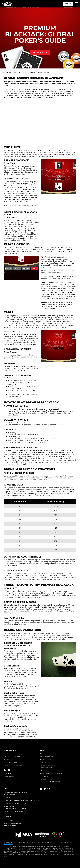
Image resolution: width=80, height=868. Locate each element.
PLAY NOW (40, 52)
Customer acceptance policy (15, 803)
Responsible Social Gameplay (51, 773)
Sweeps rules (9, 806)
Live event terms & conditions (15, 809)
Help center (9, 820)
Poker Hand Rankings (48, 765)
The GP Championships (12, 757)
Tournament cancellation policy (17, 792)
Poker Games (9, 774)
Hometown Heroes (11, 762)
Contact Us (44, 776)
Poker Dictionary (47, 779)
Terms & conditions (11, 795)
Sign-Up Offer (9, 759)
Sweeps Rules (8, 844)
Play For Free (45, 762)
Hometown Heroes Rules (13, 765)
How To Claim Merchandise (50, 782)
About (42, 754)
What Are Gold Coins (48, 757)
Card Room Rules (46, 768)
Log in (68, 4)
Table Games (23, 73)
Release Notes (45, 759)
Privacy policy (9, 798)
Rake (42, 771)
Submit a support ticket (13, 823)
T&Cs (53, 842)
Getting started (10, 826)
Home (2, 73)
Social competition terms (13, 812)
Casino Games (11, 73)
